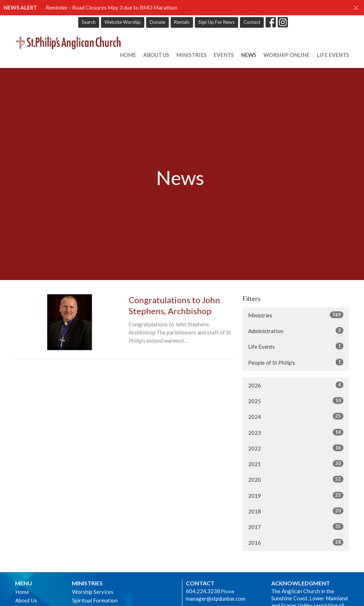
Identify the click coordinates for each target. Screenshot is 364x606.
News (249, 55)
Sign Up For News (216, 22)
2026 (296, 385)
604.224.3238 (203, 591)
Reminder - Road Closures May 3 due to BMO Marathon (111, 7)
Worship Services (93, 592)
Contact (252, 22)
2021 (296, 464)
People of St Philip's (296, 362)
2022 (296, 448)
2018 (296, 511)
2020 (296, 479)
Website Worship (123, 22)
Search (89, 22)
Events (224, 55)
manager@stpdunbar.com (216, 599)
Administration (296, 331)
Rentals (182, 22)
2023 (296, 432)
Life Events (333, 55)
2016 (296, 542)
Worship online (287, 55)
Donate (157, 22)
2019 (296, 495)
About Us (156, 55)
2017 (296, 527)
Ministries (191, 55)
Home (128, 55)
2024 (296, 416)
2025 (296, 401)
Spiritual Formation (95, 600)
